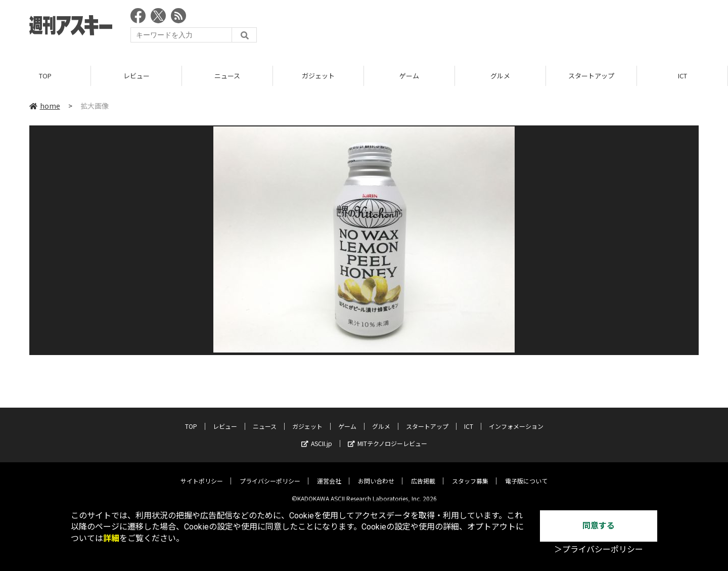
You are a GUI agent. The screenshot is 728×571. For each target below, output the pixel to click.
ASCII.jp (317, 436)
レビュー (136, 76)
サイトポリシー (202, 474)
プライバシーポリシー (270, 474)
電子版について (526, 474)
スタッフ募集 (470, 474)
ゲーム (409, 76)
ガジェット (318, 76)
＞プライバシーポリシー (599, 550)
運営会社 (329, 474)
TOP (45, 76)
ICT (682, 76)
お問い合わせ (376, 474)
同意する (599, 526)
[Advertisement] (515, 28)
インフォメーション (516, 419)
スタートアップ (591, 76)
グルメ (500, 76)
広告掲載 (423, 474)
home (45, 106)
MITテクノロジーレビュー (388, 436)
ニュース (227, 76)
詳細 (111, 538)
